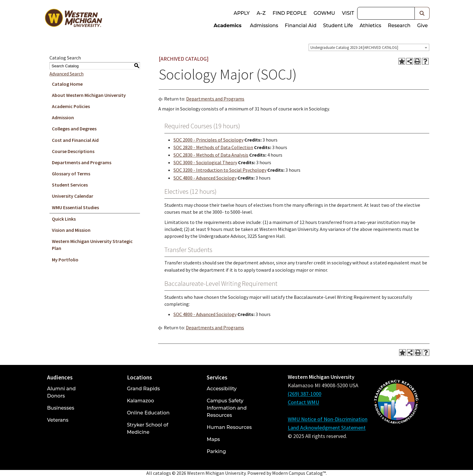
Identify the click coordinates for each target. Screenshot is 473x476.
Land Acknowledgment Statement (327, 428)
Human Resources (229, 427)
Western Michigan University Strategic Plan (92, 245)
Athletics (370, 26)
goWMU (324, 13)
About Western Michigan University (89, 95)
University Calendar (73, 196)
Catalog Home (67, 84)
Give (422, 26)
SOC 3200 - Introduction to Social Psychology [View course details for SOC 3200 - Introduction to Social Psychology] (220, 170)
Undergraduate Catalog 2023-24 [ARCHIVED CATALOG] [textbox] (354, 48)
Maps (213, 439)
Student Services (70, 185)
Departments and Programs (82, 162)
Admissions (264, 26)
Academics (227, 26)
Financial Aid (301, 26)
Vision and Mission (71, 230)
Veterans (58, 420)
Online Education (148, 413)
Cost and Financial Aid (75, 140)
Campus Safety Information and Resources (227, 408)
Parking (216, 451)
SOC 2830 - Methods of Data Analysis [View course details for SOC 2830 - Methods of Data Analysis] (211, 155)
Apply (241, 13)
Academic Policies (71, 106)
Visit (348, 13)
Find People (290, 13)
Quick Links (64, 219)
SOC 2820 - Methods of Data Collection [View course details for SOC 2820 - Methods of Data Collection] (213, 147)
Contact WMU (303, 402)
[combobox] (369, 47)
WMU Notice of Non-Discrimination (328, 419)
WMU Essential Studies (75, 207)
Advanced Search (67, 74)
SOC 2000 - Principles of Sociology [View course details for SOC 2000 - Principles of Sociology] (208, 140)
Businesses (61, 408)
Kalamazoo (141, 401)
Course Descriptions (73, 151)
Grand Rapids (143, 389)
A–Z (261, 13)
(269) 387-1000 (305, 394)
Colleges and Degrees (74, 129)
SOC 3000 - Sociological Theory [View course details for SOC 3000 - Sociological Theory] (205, 162)
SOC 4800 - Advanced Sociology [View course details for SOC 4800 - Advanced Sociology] (205, 178)
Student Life (338, 26)
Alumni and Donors (61, 392)
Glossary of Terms (71, 174)
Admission (63, 117)
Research (399, 26)
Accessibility (222, 389)
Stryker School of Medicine (148, 428)
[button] (422, 13)
